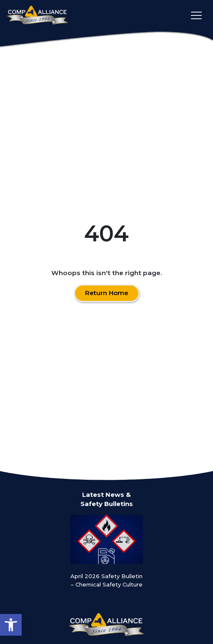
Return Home (107, 293)
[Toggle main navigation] (196, 15)
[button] (11, 625)
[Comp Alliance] (38, 16)
